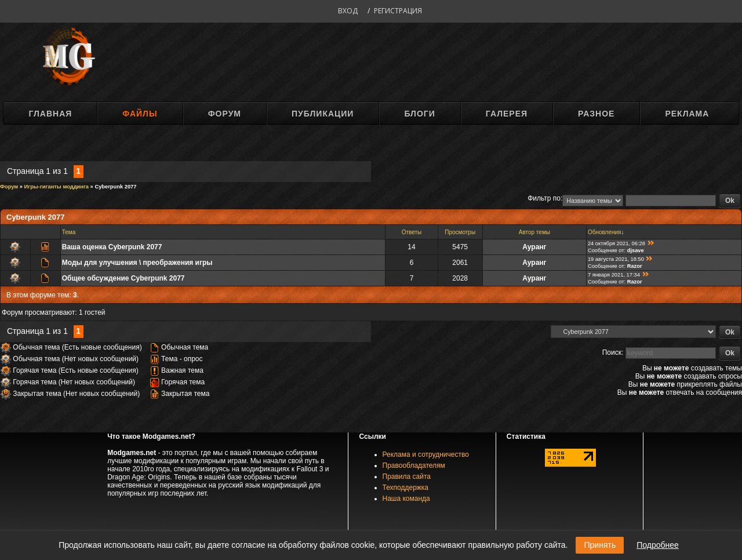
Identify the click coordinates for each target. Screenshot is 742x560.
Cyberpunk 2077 (115, 187)
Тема (69, 232)
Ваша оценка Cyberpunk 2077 (112, 247)
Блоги (419, 114)
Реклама (687, 114)
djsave (636, 250)
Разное (596, 114)
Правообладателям (414, 466)
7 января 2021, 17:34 (614, 275)
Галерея (507, 114)
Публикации (323, 114)
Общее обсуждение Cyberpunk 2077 (123, 278)
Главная (50, 114)
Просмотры (460, 232)
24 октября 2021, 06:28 (616, 243)
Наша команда (406, 499)
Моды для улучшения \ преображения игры (137, 263)
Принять (600, 545)
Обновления (605, 232)
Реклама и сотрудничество (426, 454)
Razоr (635, 266)
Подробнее (658, 545)
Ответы (412, 232)
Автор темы (534, 232)
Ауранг (534, 247)
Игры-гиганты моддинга (57, 187)
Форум (225, 114)
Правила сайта (407, 477)
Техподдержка (406, 488)
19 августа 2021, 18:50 (616, 259)
